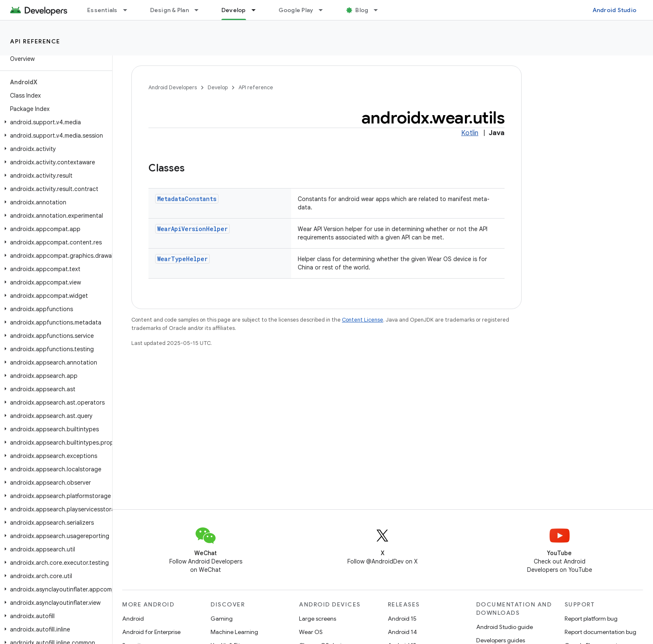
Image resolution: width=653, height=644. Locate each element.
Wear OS (311, 632)
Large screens (318, 619)
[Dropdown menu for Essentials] (129, 10)
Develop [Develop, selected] (234, 10)
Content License (363, 320)
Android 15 (402, 619)
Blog (362, 10)
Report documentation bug (600, 632)
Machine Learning (234, 632)
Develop (218, 87)
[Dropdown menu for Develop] (257, 10)
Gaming (222, 619)
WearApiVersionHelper (192, 229)
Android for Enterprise (151, 632)
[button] (54, 122)
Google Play (296, 10)
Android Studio (615, 10)
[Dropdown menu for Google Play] (324, 10)
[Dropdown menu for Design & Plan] (200, 10)
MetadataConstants (187, 199)
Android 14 (402, 632)
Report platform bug (591, 619)
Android (133, 619)
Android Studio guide (505, 627)
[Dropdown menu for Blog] (379, 10)
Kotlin (470, 133)
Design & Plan (170, 10)
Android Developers (173, 87)
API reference (35, 41)
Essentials (102, 10)
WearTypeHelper (182, 259)
